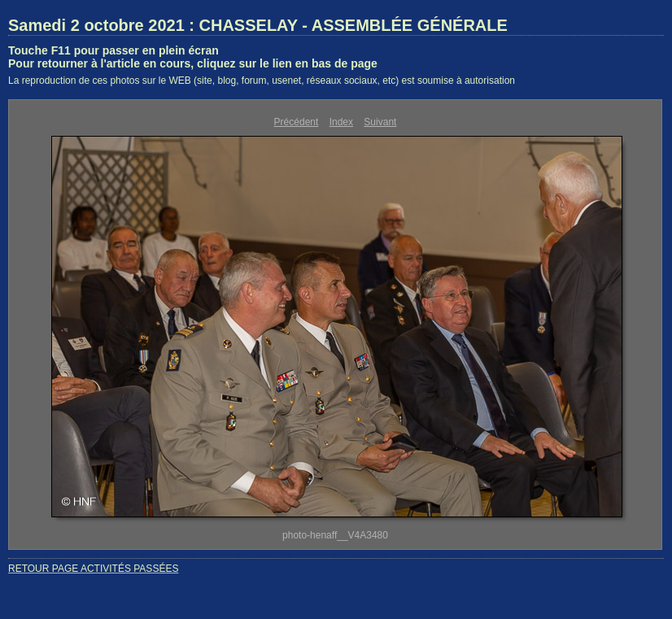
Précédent (297, 122)
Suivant (380, 122)
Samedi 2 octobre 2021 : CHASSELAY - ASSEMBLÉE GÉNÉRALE (258, 25)
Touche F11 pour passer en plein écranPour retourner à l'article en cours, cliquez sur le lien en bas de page (193, 57)
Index (341, 122)
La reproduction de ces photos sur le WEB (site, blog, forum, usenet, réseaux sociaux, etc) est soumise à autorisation (262, 81)
